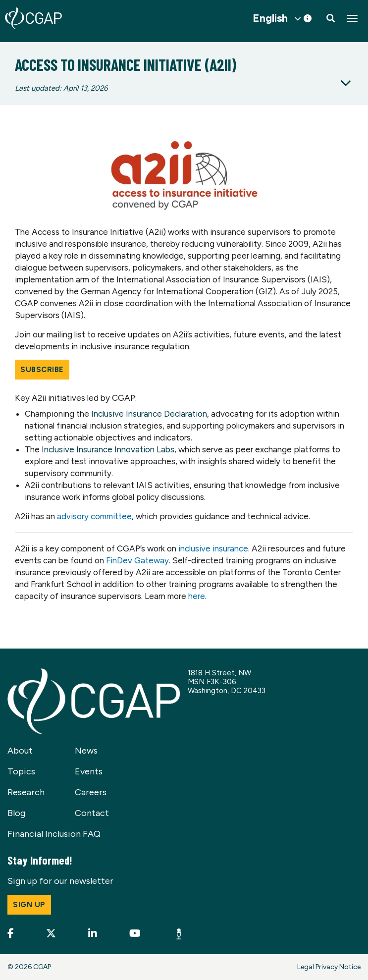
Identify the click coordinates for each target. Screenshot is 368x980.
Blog (16, 813)
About (20, 751)
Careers (91, 792)
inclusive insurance (213, 548)
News (86, 751)
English (270, 18)
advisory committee (94, 516)
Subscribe (42, 370)
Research (26, 792)
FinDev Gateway (137, 560)
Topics (21, 771)
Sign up (29, 905)
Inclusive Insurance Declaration (149, 414)
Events (89, 771)
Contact (92, 813)
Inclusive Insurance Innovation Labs (108, 449)
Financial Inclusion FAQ (54, 834)
